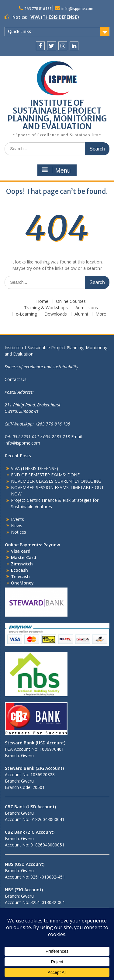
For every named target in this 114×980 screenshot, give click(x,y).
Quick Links (19, 31)
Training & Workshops (46, 308)
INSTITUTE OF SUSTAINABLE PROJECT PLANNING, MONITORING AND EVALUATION (57, 115)
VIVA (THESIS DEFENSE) (55, 17)
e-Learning (26, 314)
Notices (19, 532)
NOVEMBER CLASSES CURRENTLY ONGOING (56, 481)
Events (17, 519)
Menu (56, 170)
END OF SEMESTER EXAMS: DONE (45, 475)
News (17, 526)
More (101, 314)
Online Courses (71, 301)
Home (42, 301)
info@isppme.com (77, 9)
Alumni (81, 314)
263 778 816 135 (38, 9)
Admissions (87, 308)
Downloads (56, 314)
